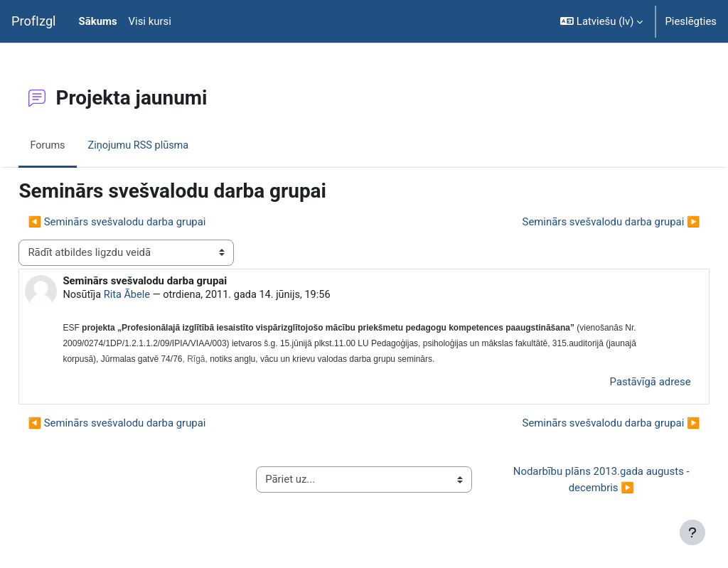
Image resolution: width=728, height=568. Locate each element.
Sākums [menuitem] (98, 21)
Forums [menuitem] (80, 145)
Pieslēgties (691, 21)
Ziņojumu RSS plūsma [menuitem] (173, 145)
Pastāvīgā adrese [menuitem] (619, 384)
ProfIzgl (34, 21)
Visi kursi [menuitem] (150, 21)
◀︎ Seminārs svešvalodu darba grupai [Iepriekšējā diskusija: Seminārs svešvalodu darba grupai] (149, 222)
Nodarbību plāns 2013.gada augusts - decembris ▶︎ (582, 481)
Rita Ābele (160, 296)
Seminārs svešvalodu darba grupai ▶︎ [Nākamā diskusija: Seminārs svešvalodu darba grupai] (579, 222)
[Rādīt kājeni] (692, 532)
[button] (601, 21)
